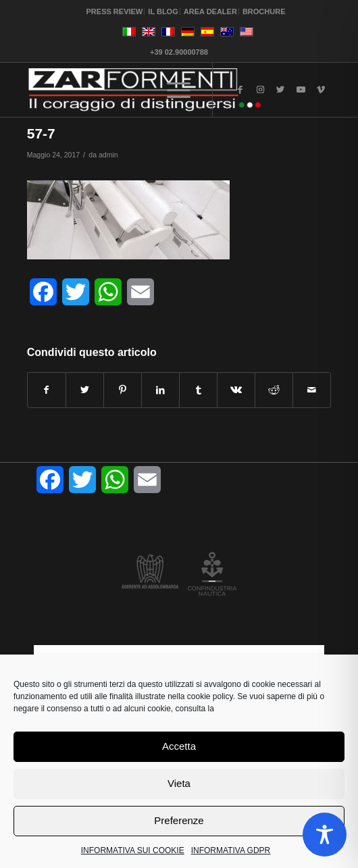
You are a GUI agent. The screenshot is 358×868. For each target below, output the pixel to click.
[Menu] (179, 90)
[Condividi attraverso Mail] (312, 390)
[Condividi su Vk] (236, 390)
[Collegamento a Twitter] (280, 90)
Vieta (179, 783)
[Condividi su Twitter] (85, 390)
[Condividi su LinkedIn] (160, 390)
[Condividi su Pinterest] (123, 390)
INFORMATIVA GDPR (231, 850)
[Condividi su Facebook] (47, 390)
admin (108, 155)
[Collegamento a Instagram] (260, 90)
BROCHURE (264, 11)
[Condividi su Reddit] (274, 390)
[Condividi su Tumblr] (198, 390)
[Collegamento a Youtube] (301, 90)
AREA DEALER (210, 11)
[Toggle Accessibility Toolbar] (325, 835)
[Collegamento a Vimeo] (321, 90)
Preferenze (179, 820)
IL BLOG (163, 11)
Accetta (179, 746)
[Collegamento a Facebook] (240, 90)
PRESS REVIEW (115, 11)
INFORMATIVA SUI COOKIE (133, 850)
